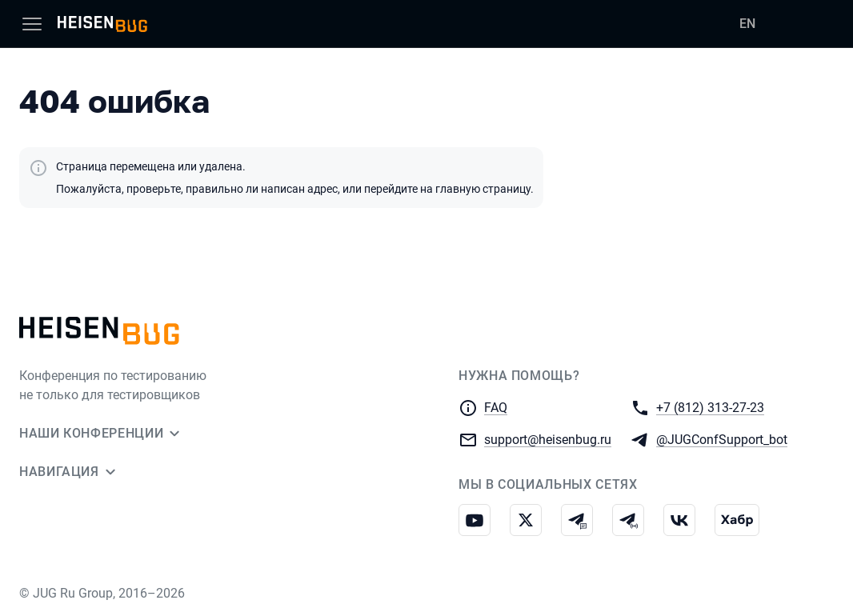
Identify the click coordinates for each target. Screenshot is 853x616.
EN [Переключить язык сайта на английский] (747, 24)
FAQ (496, 408)
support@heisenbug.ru (548, 439)
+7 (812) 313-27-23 (710, 407)
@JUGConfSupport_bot (722, 439)
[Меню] (32, 24)
